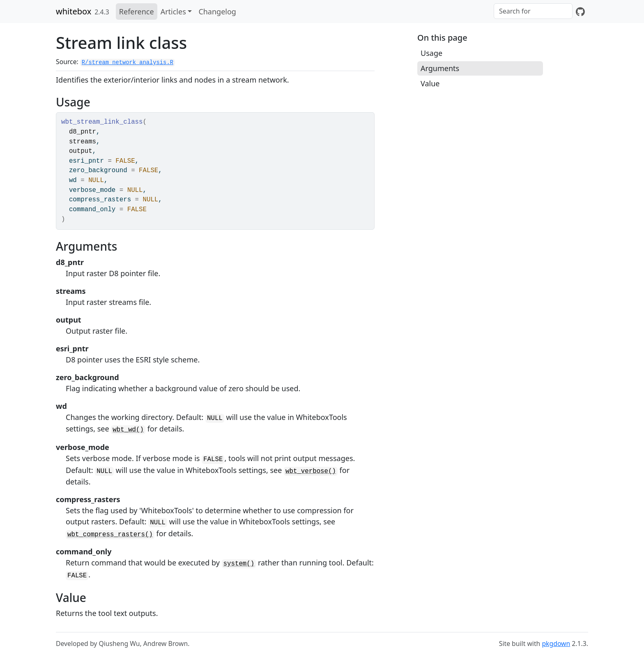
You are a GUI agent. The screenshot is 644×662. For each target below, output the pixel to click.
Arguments (440, 68)
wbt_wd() (128, 430)
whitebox (74, 11)
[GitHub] (580, 12)
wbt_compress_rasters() (110, 535)
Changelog (217, 12)
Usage (431, 53)
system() (239, 564)
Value (430, 83)
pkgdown (556, 644)
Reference (137, 12)
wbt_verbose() (311, 471)
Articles (173, 12)
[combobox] (533, 11)
